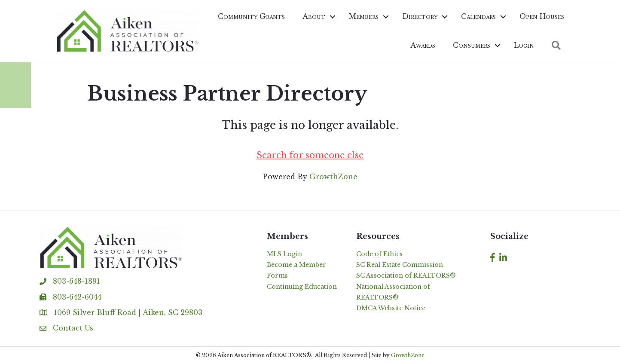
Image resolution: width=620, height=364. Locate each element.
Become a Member (296, 265)
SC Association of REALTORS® (406, 275)
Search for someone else (310, 155)
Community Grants (251, 16)
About (314, 16)
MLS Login (284, 254)
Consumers (472, 45)
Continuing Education (302, 287)
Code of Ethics (379, 254)
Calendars (478, 16)
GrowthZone (333, 177)
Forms (277, 275)
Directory (420, 16)
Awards (423, 45)
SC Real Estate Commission (400, 265)
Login (524, 45)
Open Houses (542, 16)
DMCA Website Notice (391, 308)
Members (364, 16)
